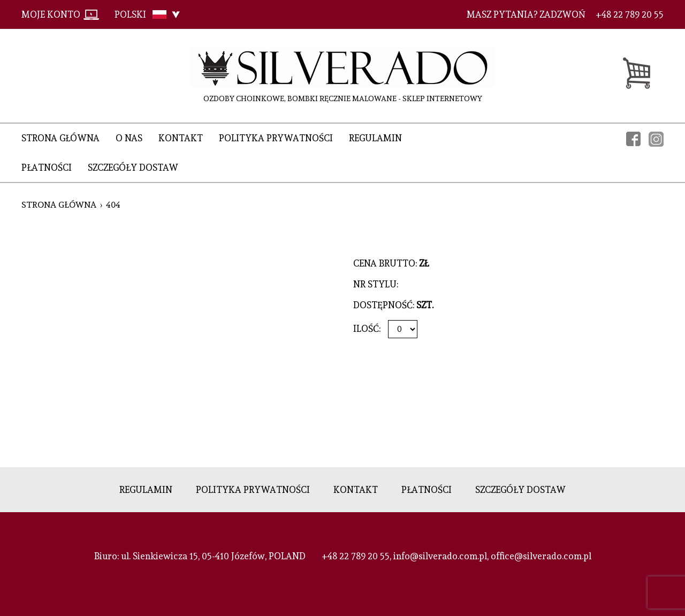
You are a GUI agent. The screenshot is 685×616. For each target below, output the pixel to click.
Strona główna (60, 138)
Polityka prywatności (276, 138)
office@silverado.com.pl (541, 556)
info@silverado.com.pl (440, 556)
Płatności (47, 168)
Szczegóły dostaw (133, 168)
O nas (129, 138)
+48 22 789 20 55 (356, 556)
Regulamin (375, 138)
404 (113, 205)
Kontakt (181, 138)
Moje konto (51, 14)
